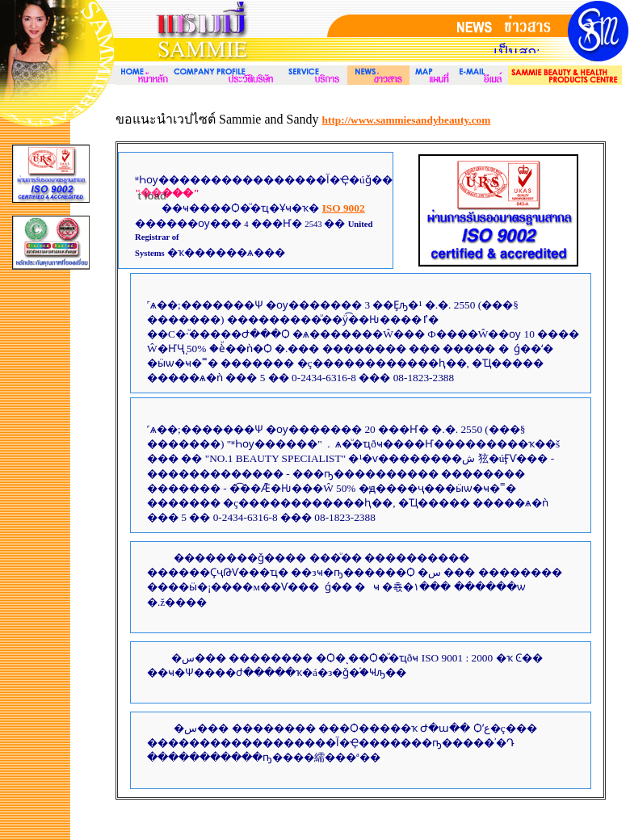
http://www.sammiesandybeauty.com (407, 120)
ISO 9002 (344, 208)
